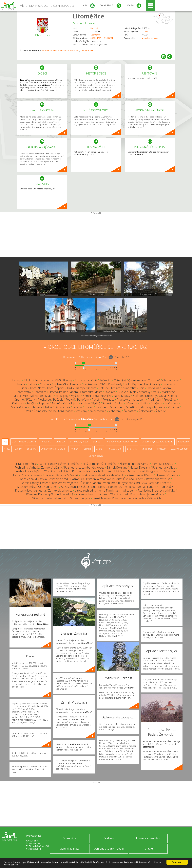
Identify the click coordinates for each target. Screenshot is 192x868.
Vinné (70, 411)
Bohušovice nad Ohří (48, 380)
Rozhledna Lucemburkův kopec (84, 467)
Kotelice (104, 388)
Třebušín (130, 407)
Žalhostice (130, 411)
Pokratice (64, 50)
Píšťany (31, 400)
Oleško (173, 396)
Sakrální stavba (96, 456)
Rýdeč (96, 403)
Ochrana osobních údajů (109, 849)
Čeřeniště (120, 380)
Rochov (85, 403)
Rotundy (74, 449)
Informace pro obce (148, 838)
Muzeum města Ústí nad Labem (38, 487)
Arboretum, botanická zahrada (158, 442)
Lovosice (110, 392)
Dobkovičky (61, 384)
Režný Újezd (71, 403)
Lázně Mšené (101, 498)
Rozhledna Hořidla (164, 467)
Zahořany (115, 411)
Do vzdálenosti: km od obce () (81, 419)
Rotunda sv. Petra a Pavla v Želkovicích (136, 498)
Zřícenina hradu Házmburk (67, 479)
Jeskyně (87, 449)
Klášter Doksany (140, 467)
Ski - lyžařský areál (79, 442)
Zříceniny (31, 449)
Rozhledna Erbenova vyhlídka (156, 490)
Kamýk (81, 388)
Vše (5, 442)
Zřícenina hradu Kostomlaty (127, 494)
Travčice (101, 407)
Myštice (75, 396)
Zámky (18, 449)
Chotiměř (154, 380)
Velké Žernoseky (37, 411)
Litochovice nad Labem (63, 392)
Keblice (92, 388)
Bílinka (28, 380)
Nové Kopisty (122, 396)
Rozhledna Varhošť (27, 467)
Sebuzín (107, 403)
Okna (163, 396)
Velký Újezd (57, 411)
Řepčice (32, 403)
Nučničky (151, 396)
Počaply (58, 400)
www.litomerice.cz (150, 38)
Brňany (68, 380)
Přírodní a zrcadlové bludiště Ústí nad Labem (115, 479)
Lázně (99, 449)
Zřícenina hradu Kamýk (134, 464)
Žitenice (161, 411)
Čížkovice (46, 384)
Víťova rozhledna (85, 490)
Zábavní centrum (180, 449)
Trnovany (160, 407)
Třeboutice (115, 407)
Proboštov (170, 400)
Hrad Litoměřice (26, 464)
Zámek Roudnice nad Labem (138, 487)
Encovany (169, 384)
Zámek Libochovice (60, 490)
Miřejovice (37, 396)
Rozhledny (183, 442)
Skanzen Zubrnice (167, 475)
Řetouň (56, 403)
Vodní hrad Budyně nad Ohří (122, 483)
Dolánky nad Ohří (95, 384)
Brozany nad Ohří (86, 380)
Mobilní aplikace (69, 849)
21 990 (145, 31)
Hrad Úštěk (166, 487)
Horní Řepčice (56, 388)
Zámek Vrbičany (51, 467)
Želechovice (146, 411)
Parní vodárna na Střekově (62, 475)
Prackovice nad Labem (131, 400)
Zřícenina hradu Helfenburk (49, 498)
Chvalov (20, 384)
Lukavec (123, 392)
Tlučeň (89, 407)
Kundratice (130, 388)
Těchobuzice (62, 407)
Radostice (18, 403)
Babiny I (16, 380)
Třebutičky (145, 407)
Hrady (7, 449)
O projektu (69, 838)
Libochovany (23, 392)
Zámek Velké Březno (140, 475)
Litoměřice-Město (51, 50)
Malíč (156, 392)
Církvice (33, 384)
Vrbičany (82, 411)
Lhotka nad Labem (159, 388)
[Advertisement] (96, 236)
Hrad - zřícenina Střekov (27, 475)
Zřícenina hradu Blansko (91, 494)
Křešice (116, 388)
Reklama (109, 838)
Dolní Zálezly (152, 384)
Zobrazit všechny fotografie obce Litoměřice (96, 336)
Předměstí (75, 50)
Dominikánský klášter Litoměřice (60, 464)
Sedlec (119, 403)
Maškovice (168, 392)
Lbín (142, 388)
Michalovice (21, 396)
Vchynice (173, 407)
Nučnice (138, 396)
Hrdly (70, 388)
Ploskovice (44, 400)
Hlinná (24, 388)
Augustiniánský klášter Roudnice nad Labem (89, 487)
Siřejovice (132, 403)
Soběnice (157, 403)
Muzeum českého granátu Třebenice (151, 471)
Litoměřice (88, 16)
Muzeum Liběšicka (114, 471)
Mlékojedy (62, 396)
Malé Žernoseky (140, 392)
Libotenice (40, 392)
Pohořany (83, 400)
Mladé (49, 396)
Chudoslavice (171, 380)
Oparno (19, 400)
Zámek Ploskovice (163, 464)
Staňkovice (172, 403)
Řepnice (44, 403)
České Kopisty (137, 380)
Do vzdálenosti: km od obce (85, 357)
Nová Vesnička (102, 396)
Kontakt (148, 849)
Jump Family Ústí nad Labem (117, 490)
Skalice (144, 403)
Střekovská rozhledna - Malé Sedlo (103, 475)
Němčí (87, 396)
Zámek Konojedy (80, 498)
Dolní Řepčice (133, 384)
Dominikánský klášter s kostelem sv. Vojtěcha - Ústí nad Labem (61, 483)
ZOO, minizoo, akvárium (24, 442)
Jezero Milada (156, 494)
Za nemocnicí (87, 50)
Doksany (76, 384)
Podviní (70, 400)
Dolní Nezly (115, 384)
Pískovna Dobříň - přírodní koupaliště (50, 494)
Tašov (48, 407)
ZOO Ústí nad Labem (156, 483)
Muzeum (162, 449)
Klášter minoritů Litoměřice (100, 464)
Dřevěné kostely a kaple (53, 449)
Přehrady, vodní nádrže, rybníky (122, 442)
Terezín (77, 407)
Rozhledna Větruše (158, 479)
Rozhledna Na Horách (86, 471)
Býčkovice (105, 380)
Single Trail (147, 449)
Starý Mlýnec (19, 407)
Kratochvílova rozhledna (30, 490)
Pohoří (96, 400)
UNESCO (60, 442)
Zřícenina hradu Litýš (56, 471)
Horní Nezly (37, 388)
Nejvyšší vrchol (115, 449)
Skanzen (97, 442)
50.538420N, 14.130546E (102, 38)
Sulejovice (36, 407)
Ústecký (94, 28)
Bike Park (132, 449)
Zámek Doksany (117, 467)
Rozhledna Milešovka (34, 479)
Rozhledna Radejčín (28, 471)
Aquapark (46, 442)
